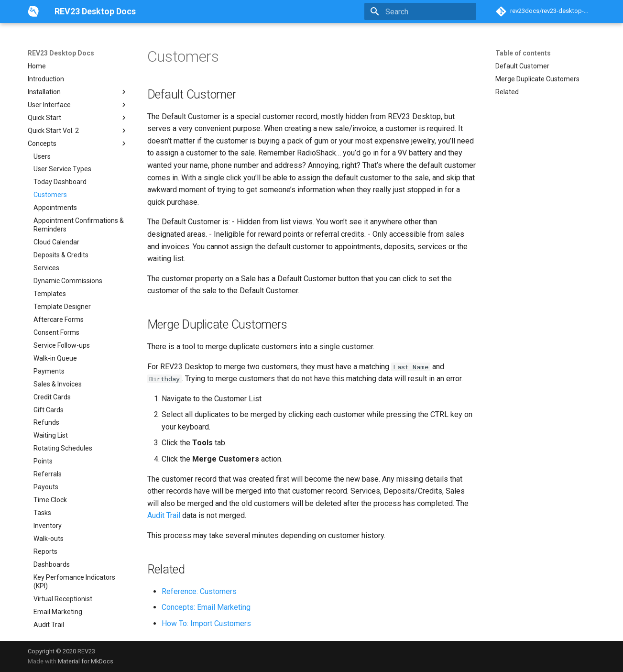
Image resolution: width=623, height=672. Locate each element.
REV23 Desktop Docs (61, 53)
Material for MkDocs (86, 661)
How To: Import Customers (206, 623)
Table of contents (523, 53)
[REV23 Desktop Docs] (33, 11)
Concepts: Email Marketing (206, 607)
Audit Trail (164, 515)
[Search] (420, 11)
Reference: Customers (199, 591)
